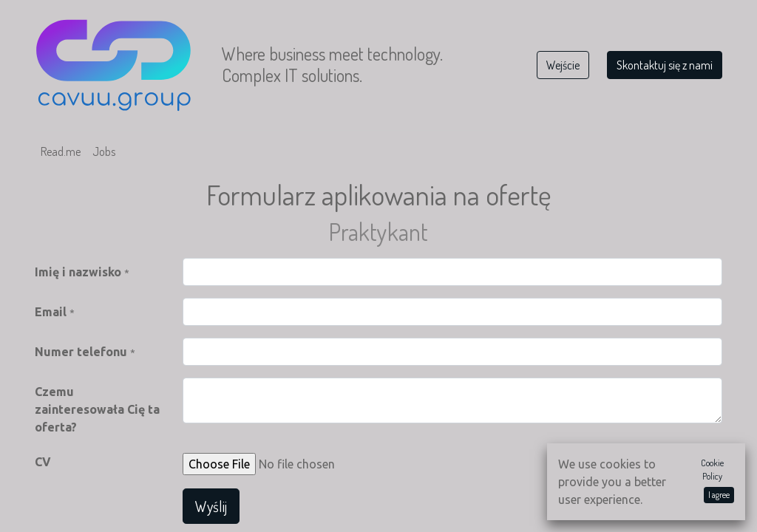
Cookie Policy (712, 470)
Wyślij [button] (211, 506)
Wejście (563, 65)
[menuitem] (61, 151)
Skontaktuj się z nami (665, 65)
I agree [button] (719, 495)
